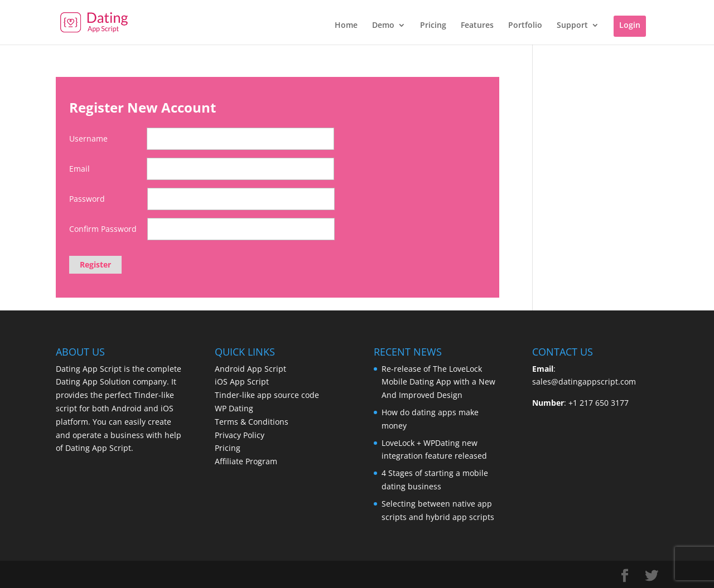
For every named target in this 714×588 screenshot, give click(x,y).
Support (572, 26)
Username (88, 139)
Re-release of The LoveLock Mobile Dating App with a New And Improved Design (438, 382)
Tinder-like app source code (267, 395)
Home (346, 26)
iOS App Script (242, 382)
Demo (383, 26)
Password (87, 199)
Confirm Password (103, 229)
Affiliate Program (246, 461)
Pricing (433, 26)
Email (79, 169)
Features (477, 26)
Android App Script (250, 369)
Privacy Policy (240, 435)
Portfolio (525, 26)
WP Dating (234, 408)
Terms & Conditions (252, 422)
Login (630, 25)
